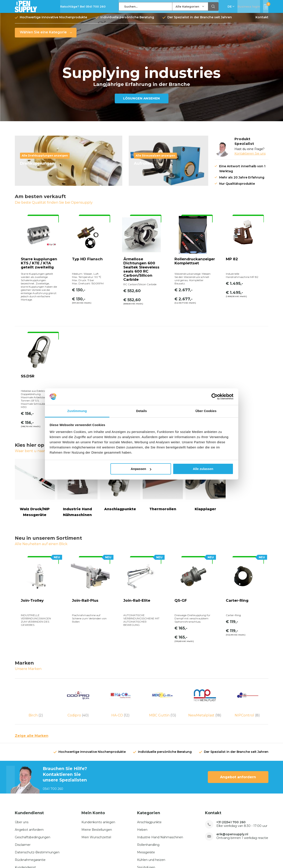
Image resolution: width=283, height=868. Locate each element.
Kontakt (262, 20)
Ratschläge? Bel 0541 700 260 (83, 6)
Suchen (213, 6)
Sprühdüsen (146, 803)
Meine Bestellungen (97, 766)
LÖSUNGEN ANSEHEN (141, 102)
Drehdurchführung (151, 811)
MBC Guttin (163, 643)
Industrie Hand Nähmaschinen (160, 773)
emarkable (50, 856)
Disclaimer (23, 781)
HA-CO (120, 643)
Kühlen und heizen (151, 796)
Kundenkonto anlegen (98, 758)
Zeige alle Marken (32, 672)
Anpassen (141, 469)
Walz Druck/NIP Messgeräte (35, 414)
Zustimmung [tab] (77, 411)
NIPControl (247, 643)
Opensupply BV (73, 856)
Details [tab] (142, 411)
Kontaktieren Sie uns (250, 157)
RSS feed (244, 856)
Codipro (78, 643)
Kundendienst (25, 803)
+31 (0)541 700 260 (231, 758)
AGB (228, 856)
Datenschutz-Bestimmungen (37, 788)
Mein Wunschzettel (96, 773)
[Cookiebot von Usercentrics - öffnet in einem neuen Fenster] (215, 397)
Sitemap (262, 856)
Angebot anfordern (238, 713)
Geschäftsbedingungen (33, 773)
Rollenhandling (148, 781)
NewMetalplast (205, 643)
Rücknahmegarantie (30, 796)
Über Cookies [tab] (206, 411)
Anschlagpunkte (149, 758)
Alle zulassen (203, 469)
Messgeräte (146, 788)
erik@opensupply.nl (232, 770)
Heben (142, 766)
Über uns (22, 758)
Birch (36, 643)
